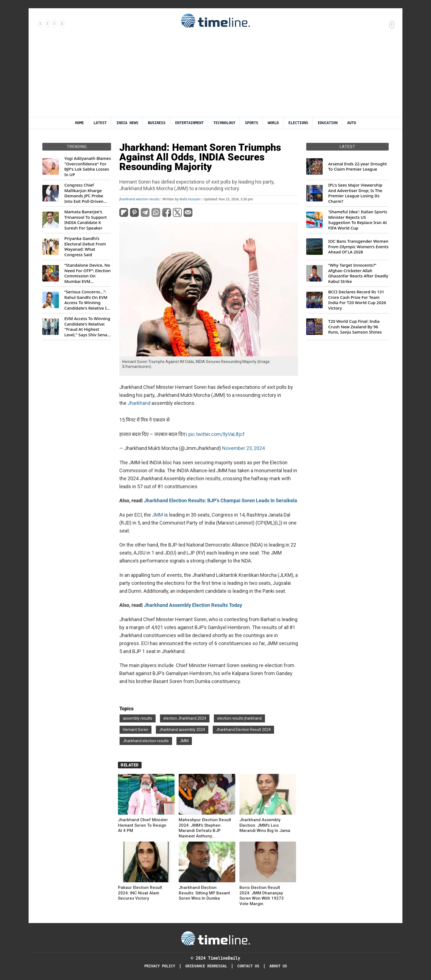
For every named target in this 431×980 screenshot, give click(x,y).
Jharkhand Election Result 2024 (243, 730)
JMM (158, 515)
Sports (252, 123)
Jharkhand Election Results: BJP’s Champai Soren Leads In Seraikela (221, 500)
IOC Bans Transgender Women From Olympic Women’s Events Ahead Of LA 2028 (358, 247)
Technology (224, 123)
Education (328, 123)
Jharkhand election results (139, 199)
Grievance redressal (206, 966)
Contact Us (248, 966)
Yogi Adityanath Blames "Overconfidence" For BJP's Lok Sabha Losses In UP (88, 166)
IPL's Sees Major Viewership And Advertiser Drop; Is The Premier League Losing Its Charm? (355, 193)
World (273, 123)
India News (127, 123)
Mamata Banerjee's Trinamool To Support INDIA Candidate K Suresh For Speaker (86, 220)
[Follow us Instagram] (47, 23)
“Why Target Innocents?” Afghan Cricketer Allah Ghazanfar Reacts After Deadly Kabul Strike (358, 273)
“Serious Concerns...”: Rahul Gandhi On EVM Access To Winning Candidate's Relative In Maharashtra (87, 300)
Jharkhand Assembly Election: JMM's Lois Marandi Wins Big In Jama (265, 825)
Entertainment (189, 123)
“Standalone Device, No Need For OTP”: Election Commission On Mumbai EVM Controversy (88, 273)
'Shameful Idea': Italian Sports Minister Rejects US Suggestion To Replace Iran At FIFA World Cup (358, 220)
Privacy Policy (160, 966)
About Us (278, 966)
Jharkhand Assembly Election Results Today (193, 605)
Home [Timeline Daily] (79, 123)
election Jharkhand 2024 (185, 718)
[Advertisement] (215, 76)
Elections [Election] (298, 123)
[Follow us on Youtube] (61, 23)
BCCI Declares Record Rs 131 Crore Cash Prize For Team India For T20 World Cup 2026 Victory (357, 300)
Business (157, 123)
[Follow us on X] (54, 23)
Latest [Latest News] (100, 123)
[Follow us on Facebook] (40, 23)
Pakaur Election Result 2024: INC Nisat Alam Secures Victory (140, 893)
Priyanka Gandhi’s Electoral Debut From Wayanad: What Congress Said (85, 247)
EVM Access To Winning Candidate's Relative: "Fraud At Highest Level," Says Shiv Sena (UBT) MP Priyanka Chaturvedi (87, 327)
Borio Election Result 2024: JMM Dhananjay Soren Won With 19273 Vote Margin (262, 896)
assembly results (138, 718)
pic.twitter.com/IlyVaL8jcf (216, 434)
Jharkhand (139, 403)
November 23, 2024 (243, 448)
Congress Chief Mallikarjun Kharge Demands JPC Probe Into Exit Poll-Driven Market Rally (84, 193)
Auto (352, 123)
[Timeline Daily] (215, 938)
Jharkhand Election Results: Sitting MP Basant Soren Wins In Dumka (204, 893)
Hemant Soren (136, 730)
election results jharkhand (239, 718)
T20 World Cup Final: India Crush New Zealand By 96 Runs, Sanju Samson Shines (355, 327)
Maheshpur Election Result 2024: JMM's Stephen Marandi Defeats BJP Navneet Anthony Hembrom (205, 828)
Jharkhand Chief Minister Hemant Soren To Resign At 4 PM (143, 825)
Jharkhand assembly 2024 (182, 730)
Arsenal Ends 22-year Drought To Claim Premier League (358, 167)
